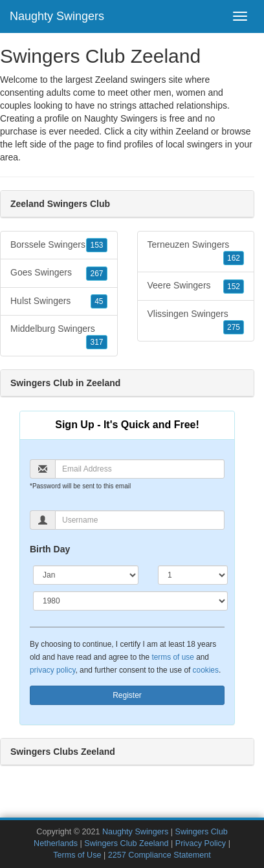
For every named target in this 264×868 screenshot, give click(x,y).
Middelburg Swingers (59, 336)
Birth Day (50, 549)
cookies (206, 670)
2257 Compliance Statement (159, 855)
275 (234, 327)
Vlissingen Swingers (196, 321)
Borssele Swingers (59, 245)
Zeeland (192, 131)
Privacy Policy (201, 843)
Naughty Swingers (57, 16)
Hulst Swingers (59, 301)
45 (99, 301)
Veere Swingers (196, 286)
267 (96, 274)
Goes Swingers (59, 273)
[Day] (193, 575)
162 (234, 258)
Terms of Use (77, 855)
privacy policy (52, 670)
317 (96, 342)
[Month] (86, 575)
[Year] (130, 601)
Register (127, 695)
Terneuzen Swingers (196, 252)
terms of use (172, 657)
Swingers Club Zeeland (126, 843)
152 (234, 287)
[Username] (140, 520)
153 (96, 245)
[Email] (140, 469)
